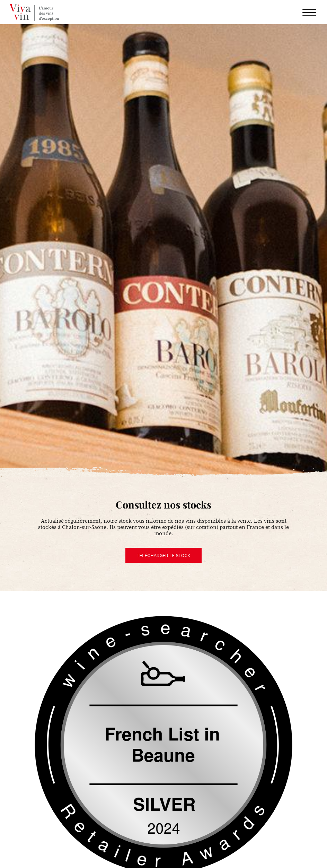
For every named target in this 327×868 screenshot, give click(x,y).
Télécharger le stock (164, 555)
